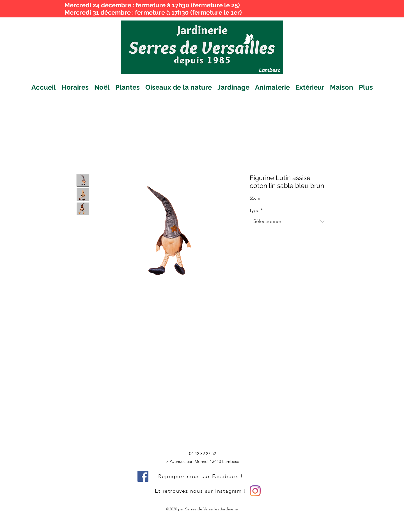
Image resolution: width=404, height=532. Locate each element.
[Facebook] (143, 476)
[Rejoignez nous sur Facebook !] (201, 476)
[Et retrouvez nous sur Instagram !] (201, 491)
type (256, 210)
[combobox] (289, 221)
